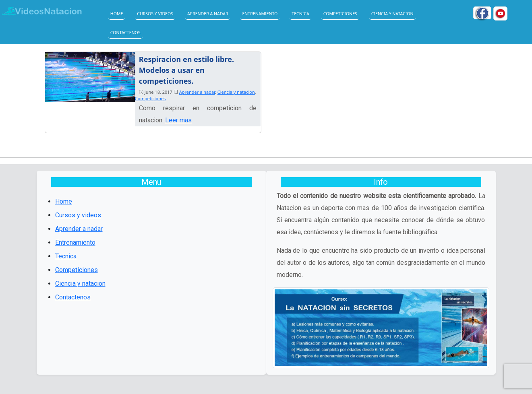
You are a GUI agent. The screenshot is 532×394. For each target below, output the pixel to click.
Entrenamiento (260, 14)
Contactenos (125, 33)
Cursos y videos (155, 14)
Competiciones (340, 14)
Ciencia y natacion (392, 14)
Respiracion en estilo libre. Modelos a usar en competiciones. (186, 70)
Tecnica (300, 14)
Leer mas (178, 120)
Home (117, 14)
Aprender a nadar (208, 14)
